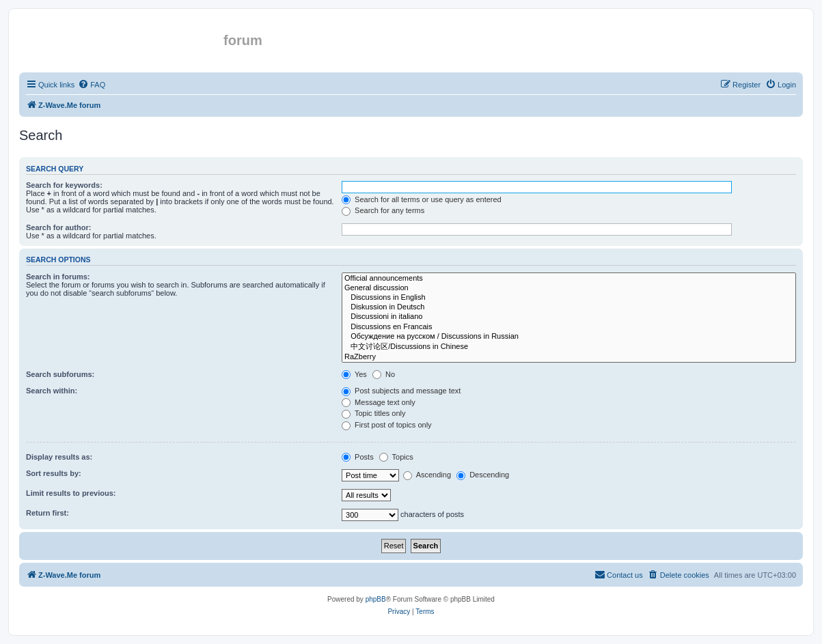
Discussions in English (569, 298)
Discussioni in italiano (569, 317)
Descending (483, 475)
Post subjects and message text (401, 391)
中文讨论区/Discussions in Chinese (569, 347)
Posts (358, 457)
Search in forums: (58, 277)
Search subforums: (60, 374)
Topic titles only (373, 413)
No (384, 374)
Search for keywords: (64, 185)
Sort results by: (54, 473)
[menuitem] (92, 85)
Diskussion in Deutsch (569, 307)
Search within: (52, 391)
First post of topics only (387, 425)
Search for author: (58, 227)
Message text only (379, 402)
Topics (396, 457)
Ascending (427, 475)
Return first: (47, 513)
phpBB (376, 599)
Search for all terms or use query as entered (422, 199)
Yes (354, 374)
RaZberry (569, 357)
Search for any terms (383, 210)
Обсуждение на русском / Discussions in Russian (569, 337)
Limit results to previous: (71, 493)
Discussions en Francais (569, 327)
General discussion (569, 288)
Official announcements (569, 279)
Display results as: (59, 457)
